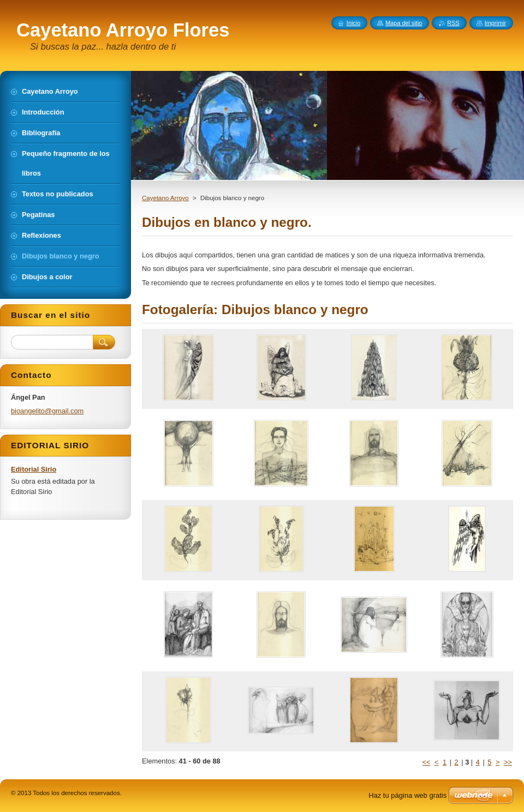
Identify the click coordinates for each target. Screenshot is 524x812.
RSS (453, 23)
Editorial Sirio (34, 469)
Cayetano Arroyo (165, 198)
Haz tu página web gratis (407, 795)
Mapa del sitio (404, 23)
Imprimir (495, 23)
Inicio (353, 23)
